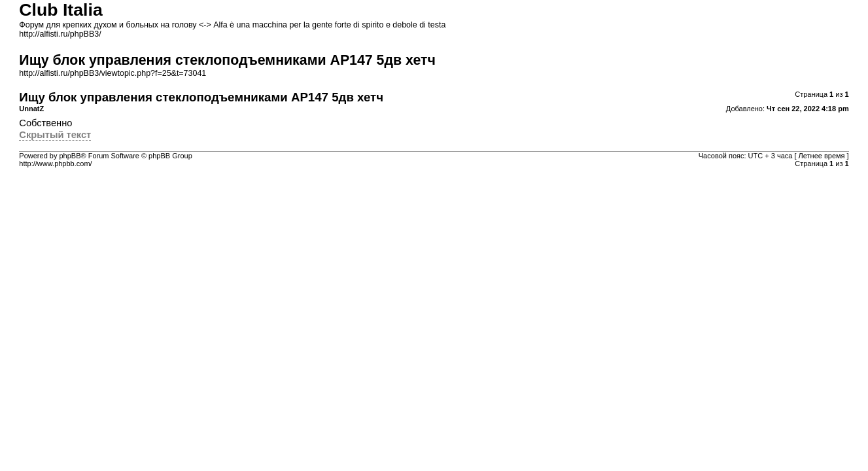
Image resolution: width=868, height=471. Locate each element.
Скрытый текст (55, 135)
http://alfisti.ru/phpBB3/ (60, 34)
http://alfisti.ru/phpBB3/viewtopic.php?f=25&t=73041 (113, 73)
